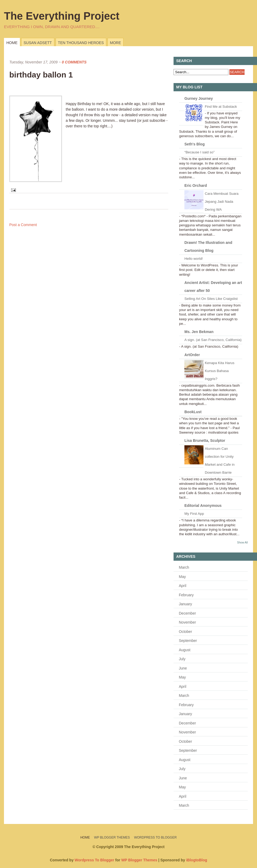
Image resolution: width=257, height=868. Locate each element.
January (185, 604)
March (184, 567)
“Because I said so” (200, 152)
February (186, 595)
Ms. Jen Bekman (199, 332)
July (182, 659)
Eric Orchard (196, 185)
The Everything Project (62, 16)
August (185, 650)
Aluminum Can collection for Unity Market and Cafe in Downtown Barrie (220, 461)
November (187, 622)
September (188, 641)
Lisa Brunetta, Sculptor (205, 441)
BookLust (193, 412)
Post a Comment (23, 225)
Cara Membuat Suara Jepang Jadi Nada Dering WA (222, 202)
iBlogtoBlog (196, 860)
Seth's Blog (194, 144)
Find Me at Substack (221, 107)
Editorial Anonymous (203, 506)
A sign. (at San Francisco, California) (213, 340)
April (183, 586)
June (183, 668)
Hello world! (194, 259)
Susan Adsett (38, 43)
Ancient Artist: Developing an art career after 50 (213, 287)
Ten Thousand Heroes (81, 43)
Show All (242, 542)
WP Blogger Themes (112, 837)
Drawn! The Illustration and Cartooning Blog (208, 247)
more (116, 43)
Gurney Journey (199, 98)
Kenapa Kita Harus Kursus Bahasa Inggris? (220, 371)
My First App (194, 514)
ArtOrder (192, 355)
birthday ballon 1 (41, 75)
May (182, 577)
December (187, 613)
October (185, 632)
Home (12, 43)
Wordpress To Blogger (155, 837)
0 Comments (74, 62)
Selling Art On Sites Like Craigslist (211, 299)
